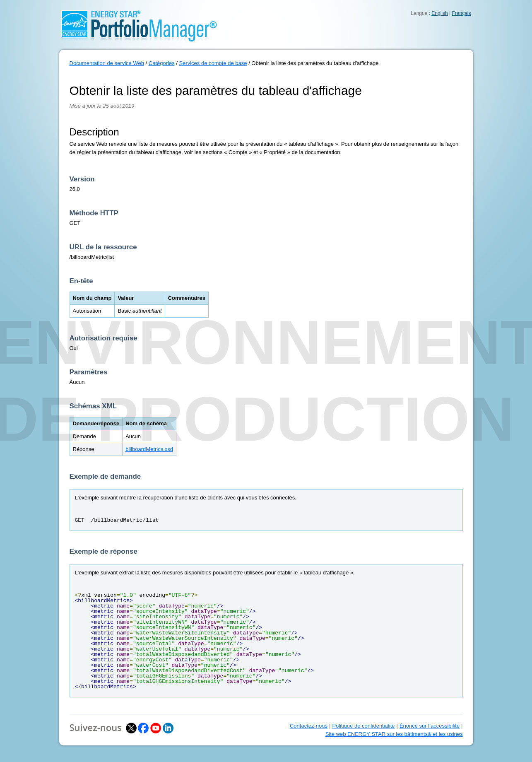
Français (461, 13)
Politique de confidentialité (363, 726)
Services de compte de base (213, 63)
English (439, 13)
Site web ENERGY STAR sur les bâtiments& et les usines (394, 734)
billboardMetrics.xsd (149, 449)
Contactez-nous (309, 726)
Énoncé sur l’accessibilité (430, 726)
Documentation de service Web (107, 63)
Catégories (162, 63)
